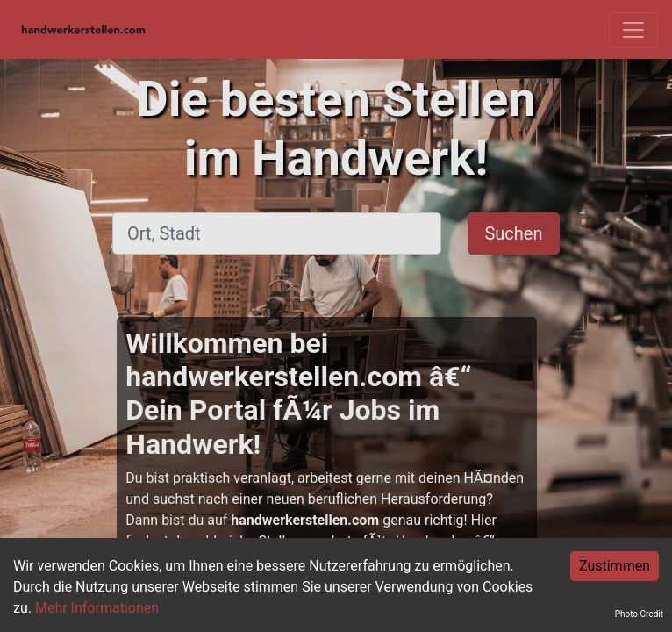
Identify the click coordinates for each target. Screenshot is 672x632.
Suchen (513, 233)
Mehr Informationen (97, 608)
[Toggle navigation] (633, 30)
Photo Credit (639, 614)
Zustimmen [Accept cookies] (615, 566)
